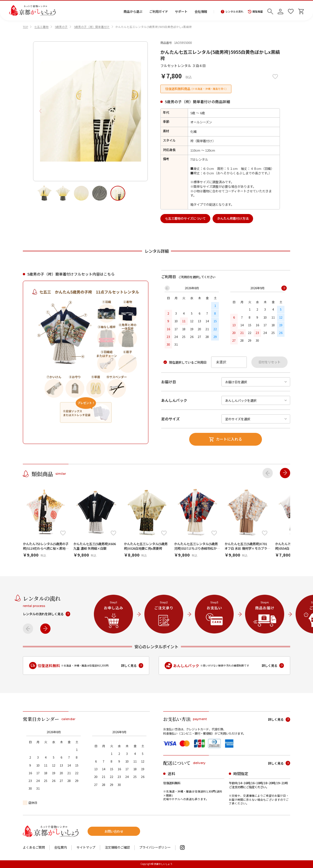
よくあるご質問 (34, 847)
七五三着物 (41, 27)
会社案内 (60, 847)
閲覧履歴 (255, 12)
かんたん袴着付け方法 (233, 218)
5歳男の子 (61, 27)
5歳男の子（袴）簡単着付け (92, 27)
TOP (25, 27)
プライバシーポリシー (155, 847)
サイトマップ (86, 847)
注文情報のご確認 (117, 847)
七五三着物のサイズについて (185, 218)
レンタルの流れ (232, 12)
